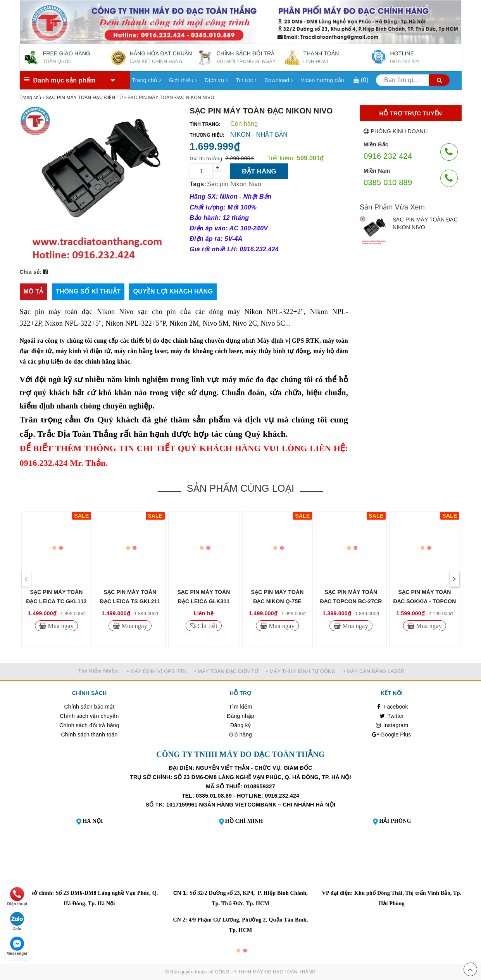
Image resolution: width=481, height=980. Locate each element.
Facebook (392, 707)
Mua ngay (60, 626)
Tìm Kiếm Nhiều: (99, 671)
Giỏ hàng (240, 735)
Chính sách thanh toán (89, 735)
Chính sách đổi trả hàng (89, 725)
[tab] (34, 292)
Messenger (17, 946)
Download (279, 80)
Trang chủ (147, 80)
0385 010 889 (388, 182)
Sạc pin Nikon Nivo (234, 184)
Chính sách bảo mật (89, 707)
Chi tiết (207, 626)
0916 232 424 (388, 156)
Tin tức (246, 80)
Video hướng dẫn (322, 80)
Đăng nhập (240, 716)
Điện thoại (17, 897)
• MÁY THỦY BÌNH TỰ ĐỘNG (301, 671)
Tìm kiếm (241, 707)
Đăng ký (240, 725)
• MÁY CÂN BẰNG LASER (374, 671)
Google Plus (391, 735)
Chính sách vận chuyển (90, 716)
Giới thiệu (183, 80)
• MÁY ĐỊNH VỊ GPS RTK (157, 671)
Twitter (392, 716)
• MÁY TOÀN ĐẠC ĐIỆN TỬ (226, 671)
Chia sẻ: (31, 272)
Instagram (392, 725)
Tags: (198, 184)
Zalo (17, 921)
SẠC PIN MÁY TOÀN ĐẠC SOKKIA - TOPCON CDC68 (425, 601)
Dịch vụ (216, 80)
